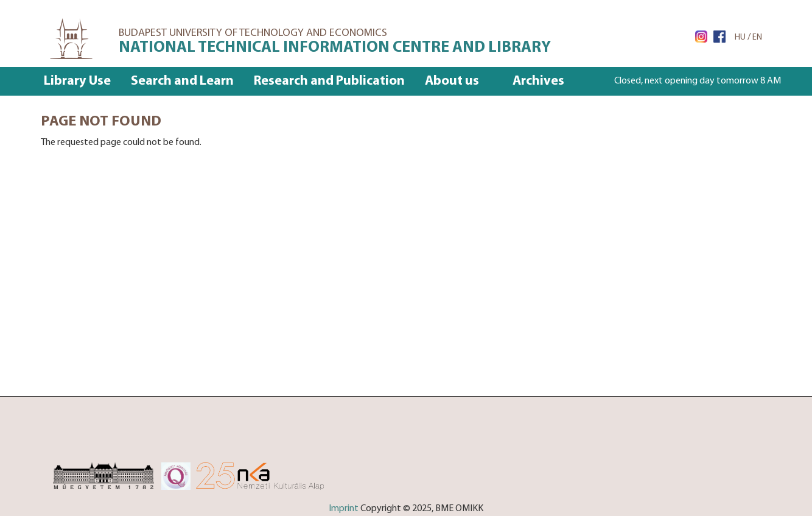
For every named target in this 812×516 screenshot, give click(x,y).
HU (740, 37)
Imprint (344, 509)
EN (757, 37)
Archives (538, 81)
